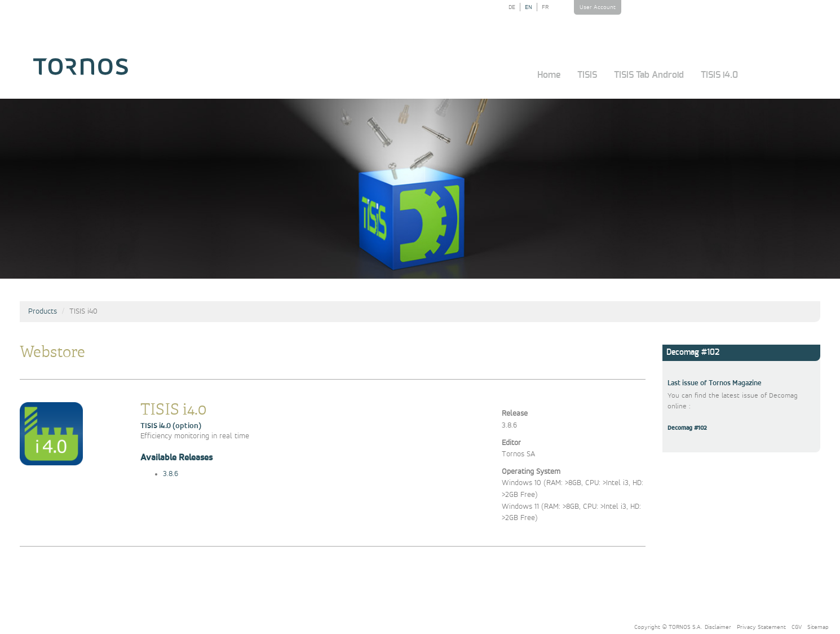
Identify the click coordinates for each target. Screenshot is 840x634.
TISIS (587, 75)
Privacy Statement (761, 627)
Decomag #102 (687, 428)
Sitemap (818, 627)
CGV (797, 627)
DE (512, 7)
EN (529, 7)
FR (545, 7)
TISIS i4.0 (719, 75)
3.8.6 (171, 474)
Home (549, 75)
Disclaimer (718, 627)
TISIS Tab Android (649, 75)
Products (43, 311)
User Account (598, 7)
